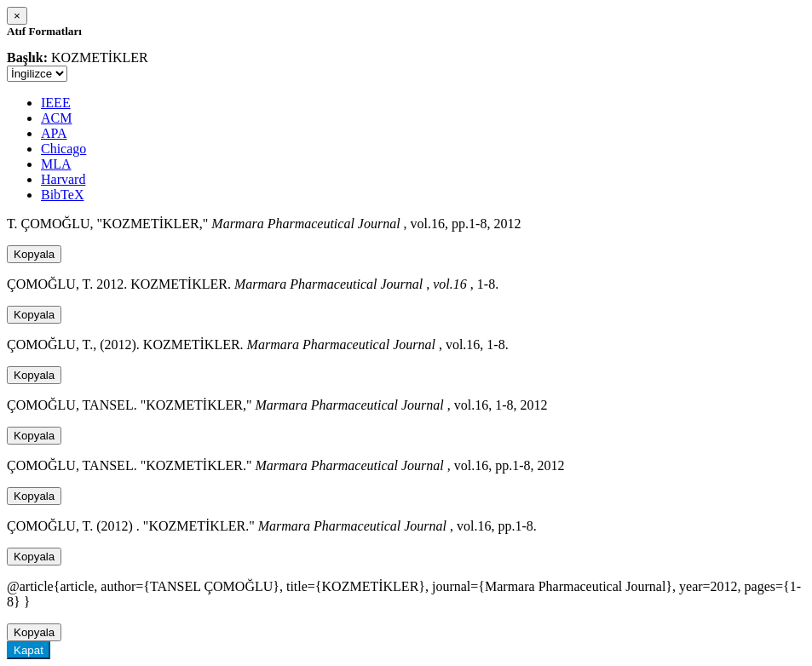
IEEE (56, 103)
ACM (56, 118)
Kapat (29, 650)
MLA (56, 164)
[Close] (17, 16)
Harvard (63, 179)
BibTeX (62, 195)
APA (54, 133)
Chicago (63, 149)
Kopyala (34, 254)
